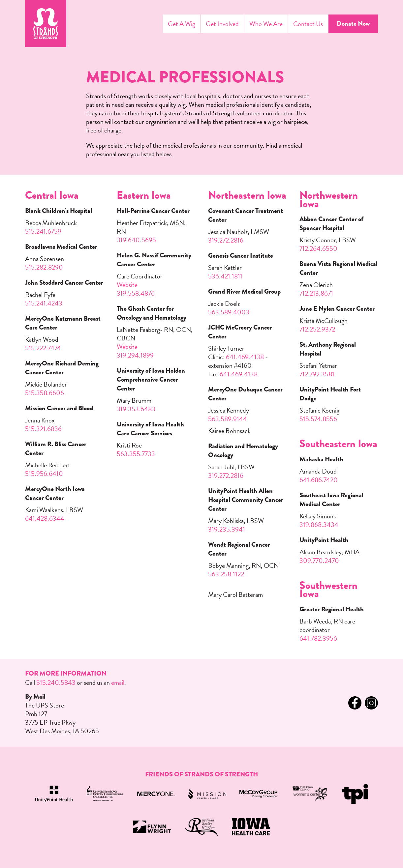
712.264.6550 (318, 248)
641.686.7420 (319, 480)
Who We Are (266, 24)
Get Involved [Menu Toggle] (222, 24)
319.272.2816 (226, 240)
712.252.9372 (317, 329)
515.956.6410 (44, 474)
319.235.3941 (227, 529)
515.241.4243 (44, 303)
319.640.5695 (136, 240)
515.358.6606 (45, 393)
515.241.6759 (43, 231)
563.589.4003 (229, 312)
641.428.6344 (45, 518)
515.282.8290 (44, 267)
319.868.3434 (319, 525)
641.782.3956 (318, 638)
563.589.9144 (228, 419)
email (118, 682)
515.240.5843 (56, 682)
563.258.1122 (226, 574)
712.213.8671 (316, 293)
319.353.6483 (136, 409)
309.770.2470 (319, 561)
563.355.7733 (136, 454)
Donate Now (353, 24)
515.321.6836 (43, 429)
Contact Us (308, 24)
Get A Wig (182, 24)
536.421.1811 (225, 276)
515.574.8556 (318, 419)
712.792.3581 (317, 374)
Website (127, 285)
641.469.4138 (245, 357)
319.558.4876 (136, 293)
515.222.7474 (43, 348)
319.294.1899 (135, 355)
